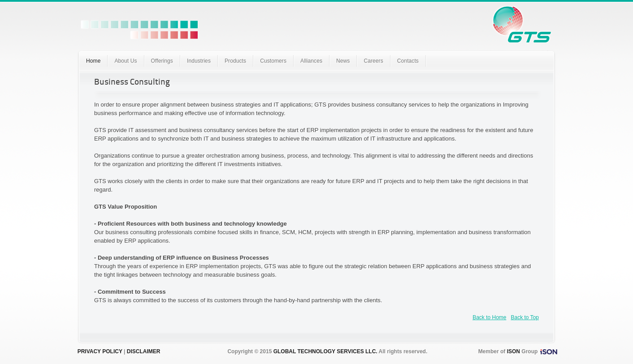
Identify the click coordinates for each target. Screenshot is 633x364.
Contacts (408, 61)
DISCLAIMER (144, 351)
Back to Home (489, 317)
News (343, 61)
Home (93, 61)
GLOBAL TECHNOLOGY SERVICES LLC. (325, 351)
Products (235, 61)
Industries (199, 61)
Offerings (162, 61)
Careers (373, 61)
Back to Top (525, 317)
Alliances (311, 61)
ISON (514, 351)
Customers (273, 61)
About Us (126, 61)
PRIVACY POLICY (100, 351)
